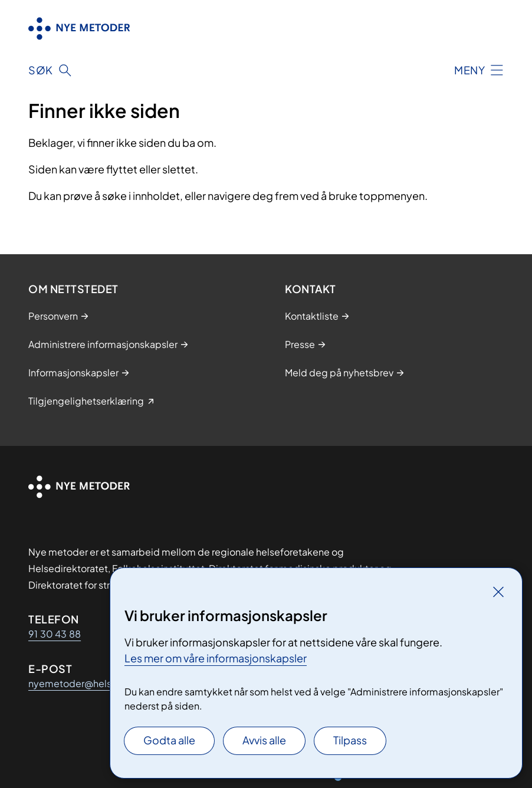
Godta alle (169, 740)
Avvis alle (264, 740)
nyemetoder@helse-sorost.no (96, 683)
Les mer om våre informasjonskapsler (216, 658)
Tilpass (350, 740)
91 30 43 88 (55, 634)
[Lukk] (498, 592)
